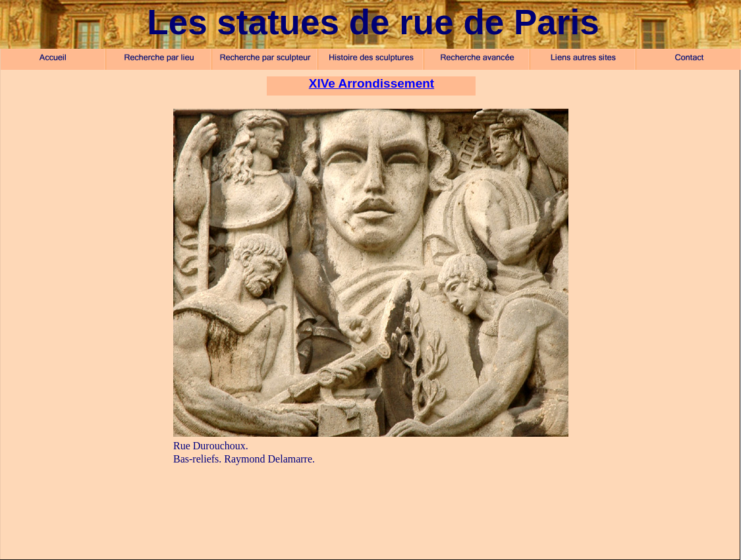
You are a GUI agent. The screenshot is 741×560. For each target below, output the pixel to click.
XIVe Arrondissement (371, 83)
